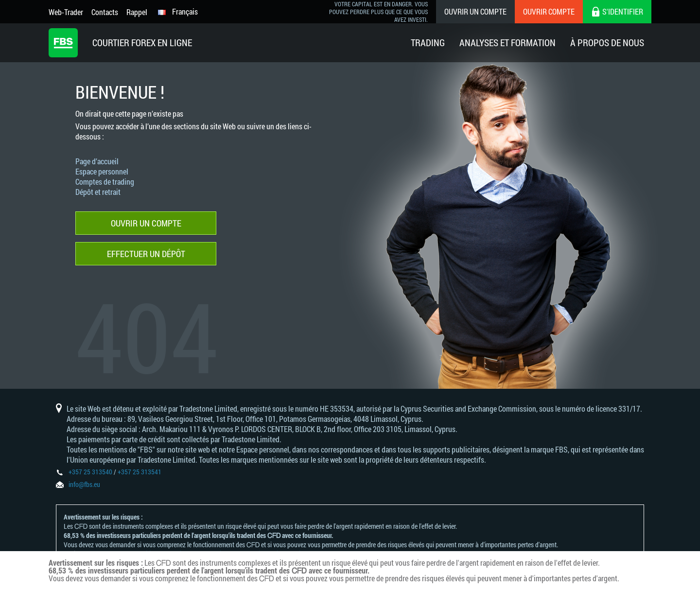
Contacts (105, 12)
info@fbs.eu (84, 484)
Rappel (137, 12)
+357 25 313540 (90, 472)
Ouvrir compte (549, 11)
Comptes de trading (105, 182)
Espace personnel (102, 171)
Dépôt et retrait (98, 192)
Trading (428, 43)
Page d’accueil (97, 161)
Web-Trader (66, 12)
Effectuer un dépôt (146, 254)
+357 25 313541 (140, 472)
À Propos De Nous (607, 43)
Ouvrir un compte (475, 11)
